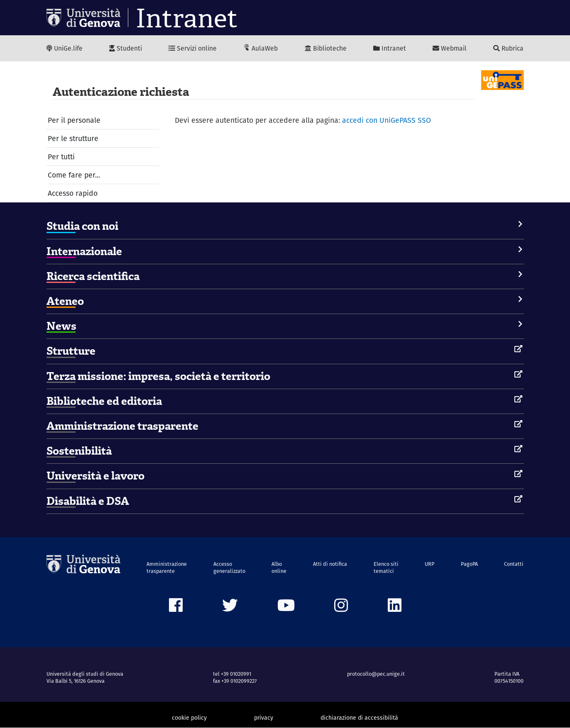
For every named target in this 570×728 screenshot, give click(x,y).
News (61, 326)
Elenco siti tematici (387, 567)
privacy (264, 718)
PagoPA (469, 564)
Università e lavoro (95, 476)
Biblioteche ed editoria (104, 401)
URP (430, 564)
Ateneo (65, 302)
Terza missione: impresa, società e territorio (158, 376)
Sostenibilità (79, 451)
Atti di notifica (330, 564)
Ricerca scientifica (93, 277)
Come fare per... (74, 175)
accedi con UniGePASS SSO (387, 120)
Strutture (71, 351)
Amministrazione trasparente (122, 426)
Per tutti (61, 157)
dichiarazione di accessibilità (359, 718)
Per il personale (74, 120)
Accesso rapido (73, 194)
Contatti (514, 564)
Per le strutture (73, 138)
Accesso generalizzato (230, 567)
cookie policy (189, 718)
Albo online (280, 567)
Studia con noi (82, 226)
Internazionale (84, 251)
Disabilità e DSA (88, 501)
